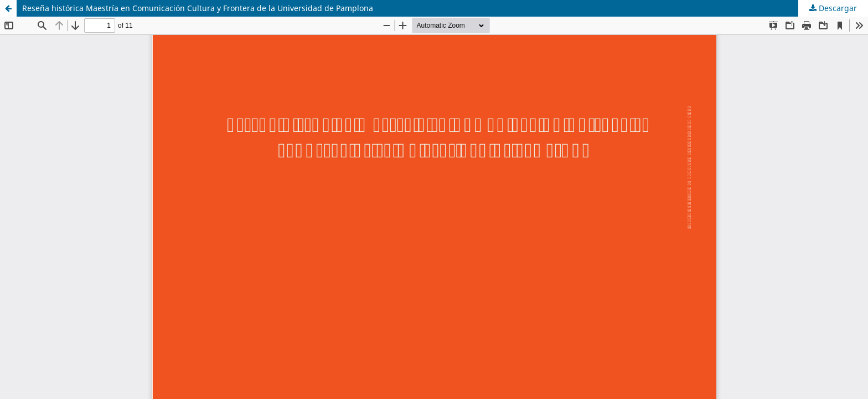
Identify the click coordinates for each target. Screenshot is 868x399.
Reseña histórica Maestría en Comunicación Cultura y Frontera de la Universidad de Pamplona (198, 8)
